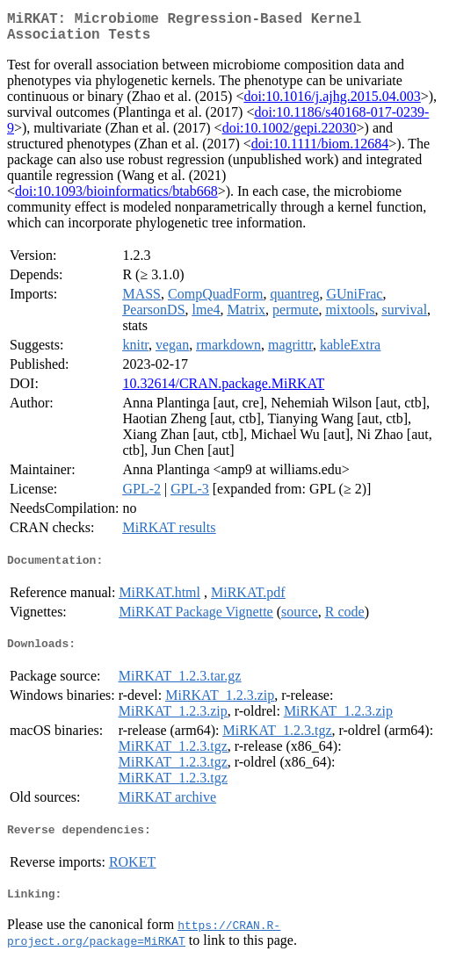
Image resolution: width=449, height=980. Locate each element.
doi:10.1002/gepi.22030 (290, 135)
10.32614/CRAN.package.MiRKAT (223, 390)
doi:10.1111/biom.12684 (320, 151)
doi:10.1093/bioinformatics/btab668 (116, 198)
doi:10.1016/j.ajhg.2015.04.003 (332, 103)
